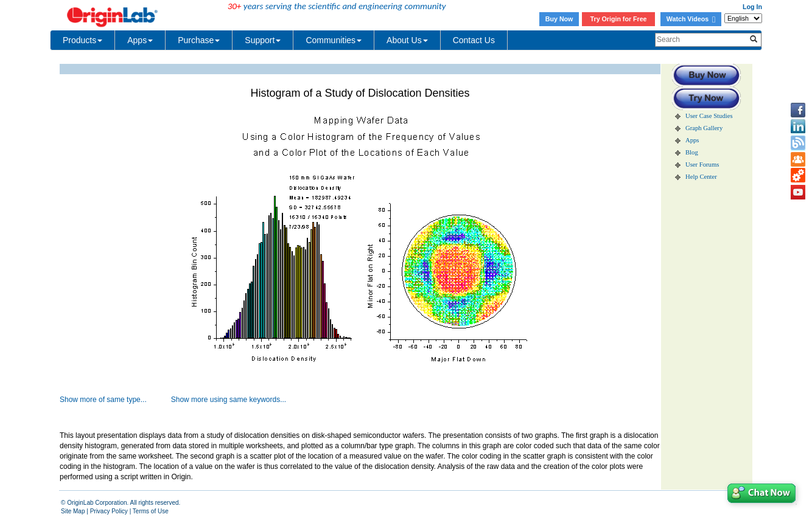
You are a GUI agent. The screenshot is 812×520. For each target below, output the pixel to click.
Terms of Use (151, 511)
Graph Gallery (704, 128)
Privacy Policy (109, 511)
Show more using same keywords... (229, 400)
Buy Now (559, 19)
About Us (407, 40)
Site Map (73, 511)
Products (82, 40)
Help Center (701, 177)
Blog (692, 152)
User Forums (702, 165)
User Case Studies (709, 116)
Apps (140, 40)
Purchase (199, 40)
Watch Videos (691, 19)
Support (263, 40)
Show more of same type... (103, 400)
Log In (752, 7)
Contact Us (474, 40)
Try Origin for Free (619, 19)
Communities (334, 40)
